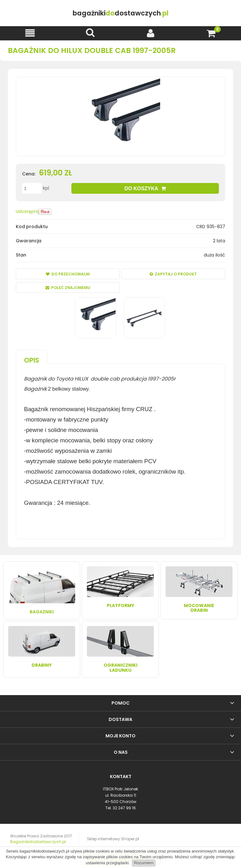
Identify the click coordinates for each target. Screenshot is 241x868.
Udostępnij (27, 211)
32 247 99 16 (124, 808)
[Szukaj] (90, 33)
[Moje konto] (151, 33)
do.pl (120, 13)
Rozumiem (144, 863)
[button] (30, 33)
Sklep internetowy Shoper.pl (113, 839)
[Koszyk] (211, 33)
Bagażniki (42, 590)
